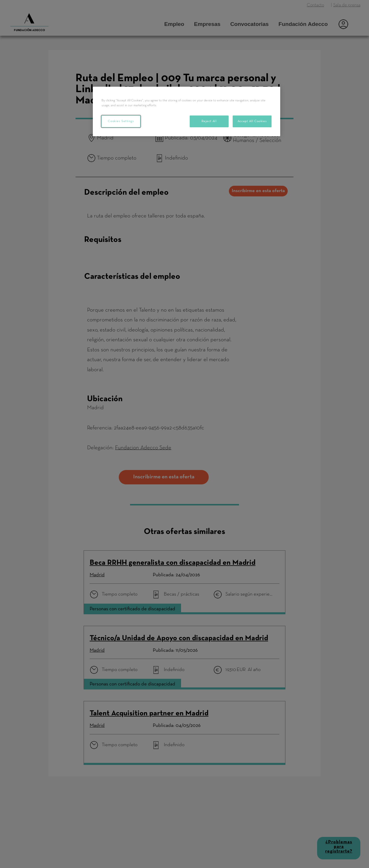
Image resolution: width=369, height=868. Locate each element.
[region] (187, 111)
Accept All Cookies (252, 121)
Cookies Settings (121, 121)
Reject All (209, 121)
